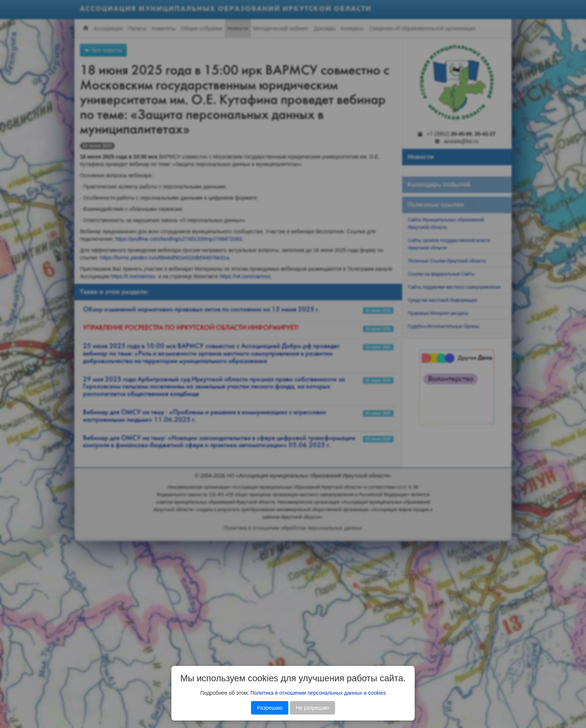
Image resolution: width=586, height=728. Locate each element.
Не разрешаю (313, 708)
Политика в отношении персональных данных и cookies (318, 693)
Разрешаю (270, 708)
